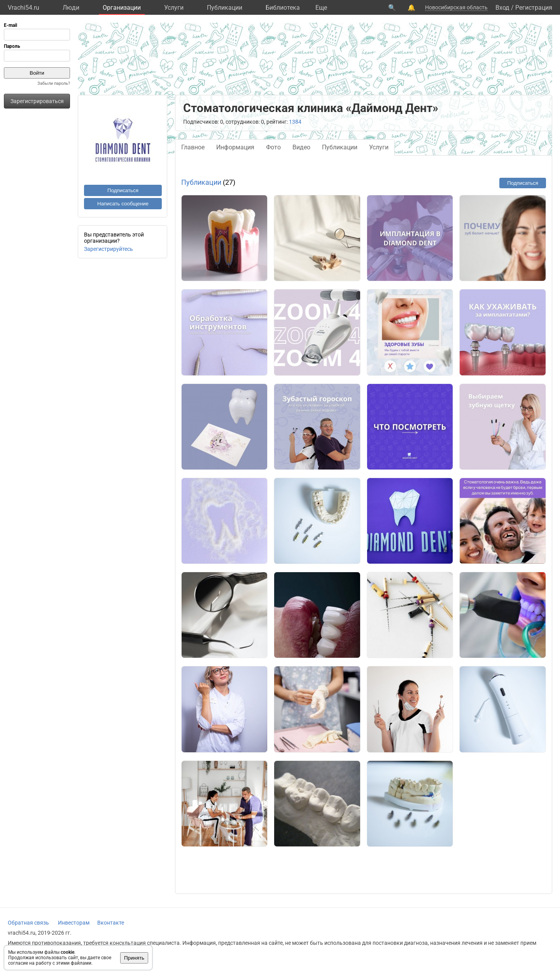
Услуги (174, 8)
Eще (321, 8)
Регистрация (534, 8)
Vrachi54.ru (24, 8)
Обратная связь (28, 923)
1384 (295, 122)
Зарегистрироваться (37, 101)
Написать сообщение (123, 204)
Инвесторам (74, 923)
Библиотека (283, 8)
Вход (502, 8)
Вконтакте (111, 923)
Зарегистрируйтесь (108, 249)
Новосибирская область (456, 7)
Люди (71, 8)
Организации (122, 8)
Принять (134, 958)
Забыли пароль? (54, 83)
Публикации (225, 8)
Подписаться (123, 190)
